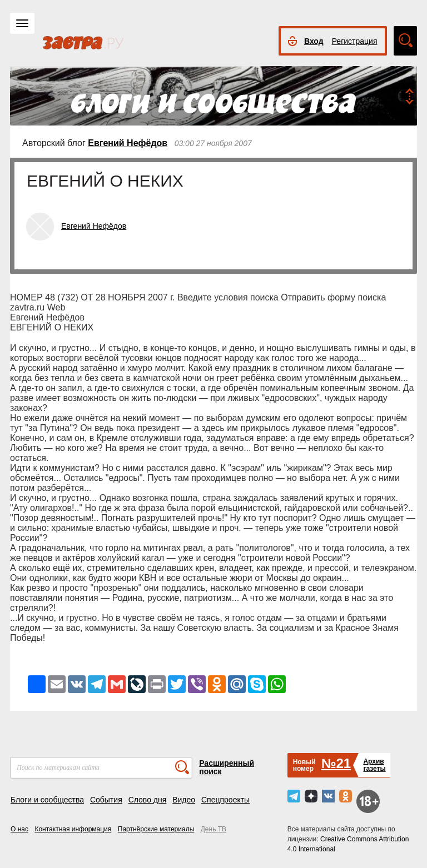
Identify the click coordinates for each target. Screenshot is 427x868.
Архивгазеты (374, 765)
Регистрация (355, 41)
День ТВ (213, 829)
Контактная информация (73, 829)
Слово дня (148, 800)
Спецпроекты (225, 800)
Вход (314, 41)
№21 (336, 763)
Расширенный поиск (227, 767)
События (106, 800)
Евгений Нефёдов (128, 143)
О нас (19, 829)
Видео (184, 800)
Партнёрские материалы (156, 829)
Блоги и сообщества (47, 800)
